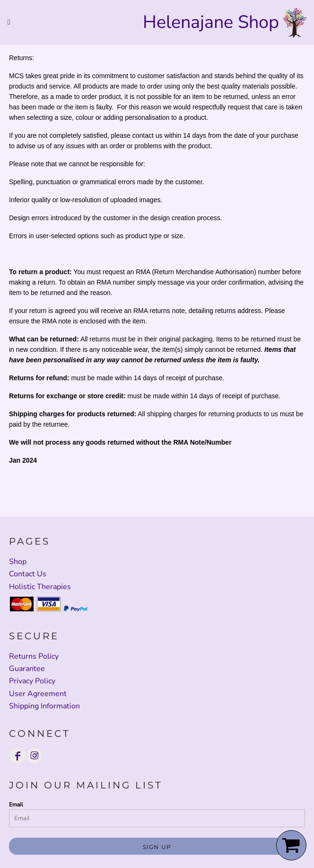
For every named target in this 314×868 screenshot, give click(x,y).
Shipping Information (44, 706)
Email (16, 805)
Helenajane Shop (211, 22)
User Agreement (38, 694)
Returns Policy (34, 656)
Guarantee (27, 669)
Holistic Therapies (40, 587)
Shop (18, 562)
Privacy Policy (32, 681)
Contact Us (28, 574)
